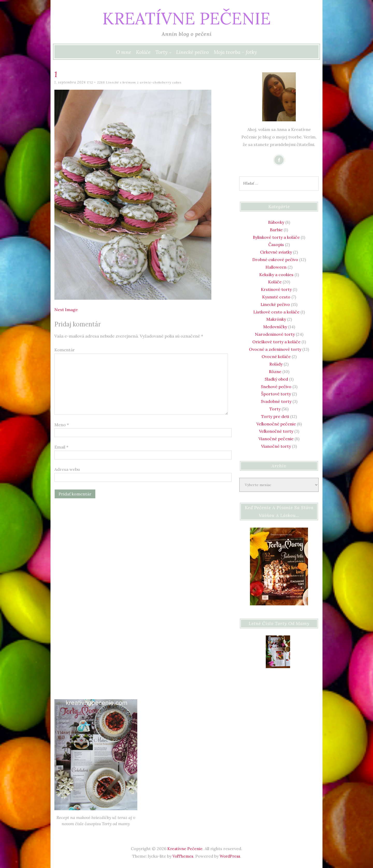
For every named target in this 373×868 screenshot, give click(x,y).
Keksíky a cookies (276, 275)
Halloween (276, 267)
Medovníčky (275, 327)
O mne (124, 52)
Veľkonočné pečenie (276, 424)
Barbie (276, 230)
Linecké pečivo (192, 52)
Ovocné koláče (276, 356)
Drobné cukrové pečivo (275, 260)
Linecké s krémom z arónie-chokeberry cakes (146, 82)
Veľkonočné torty (276, 431)
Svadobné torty (276, 401)
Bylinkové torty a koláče (276, 237)
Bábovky (276, 222)
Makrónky (276, 319)
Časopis (276, 244)
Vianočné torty (276, 446)
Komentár (65, 350)
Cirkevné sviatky (276, 252)
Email (61, 447)
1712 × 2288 (96, 82)
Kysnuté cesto (276, 297)
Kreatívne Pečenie (187, 17)
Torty (162, 52)
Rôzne (275, 372)
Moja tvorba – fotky (235, 52)
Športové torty (276, 394)
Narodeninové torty (275, 334)
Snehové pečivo (276, 387)
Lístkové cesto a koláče (276, 312)
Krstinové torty (276, 289)
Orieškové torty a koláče (276, 342)
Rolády (276, 364)
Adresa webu (67, 469)
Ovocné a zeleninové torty (275, 349)
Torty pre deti (275, 416)
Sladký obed (276, 379)
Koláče (143, 52)
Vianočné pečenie (276, 439)
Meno (62, 425)
